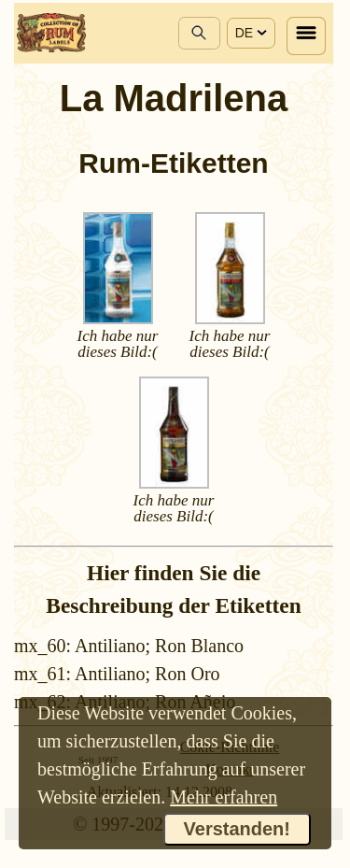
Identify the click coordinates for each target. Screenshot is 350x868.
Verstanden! (237, 829)
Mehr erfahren (224, 797)
